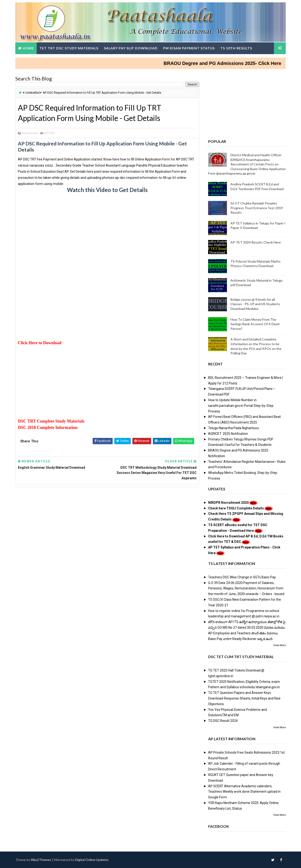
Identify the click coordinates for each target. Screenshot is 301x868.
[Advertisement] (107, 236)
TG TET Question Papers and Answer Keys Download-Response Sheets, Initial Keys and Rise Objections (244, 698)
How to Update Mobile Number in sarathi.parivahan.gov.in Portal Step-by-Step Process (241, 406)
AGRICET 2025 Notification (228, 434)
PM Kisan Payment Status (189, 48)
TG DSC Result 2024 (223, 721)
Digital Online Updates (92, 860)
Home (28, 48)
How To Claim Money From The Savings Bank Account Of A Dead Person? (255, 324)
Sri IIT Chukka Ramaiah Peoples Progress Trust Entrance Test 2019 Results (257, 208)
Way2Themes (41, 860)
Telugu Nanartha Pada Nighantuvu (234, 428)
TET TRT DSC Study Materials (69, 48)
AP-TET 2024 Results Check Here (256, 242)
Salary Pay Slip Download (131, 48)
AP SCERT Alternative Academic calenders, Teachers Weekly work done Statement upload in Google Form (244, 792)
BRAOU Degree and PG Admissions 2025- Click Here (228, 63)
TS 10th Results (236, 48)
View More (279, 645)
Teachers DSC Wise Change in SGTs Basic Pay (242, 577)
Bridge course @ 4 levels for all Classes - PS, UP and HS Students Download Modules (255, 304)
